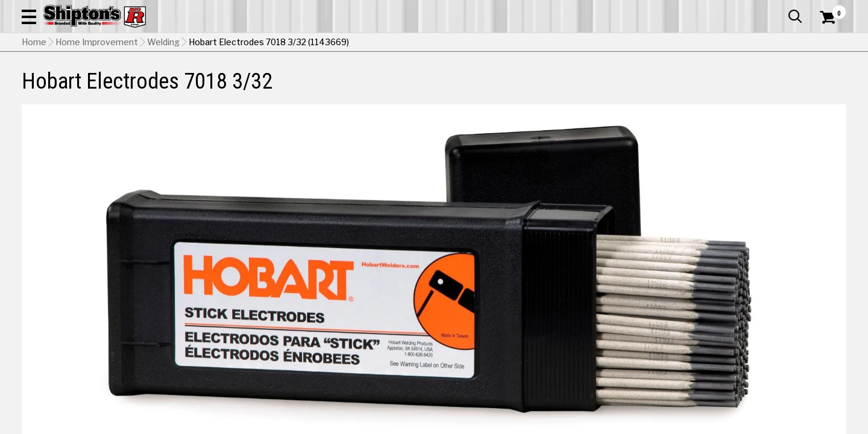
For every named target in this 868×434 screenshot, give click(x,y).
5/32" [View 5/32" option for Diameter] (786, 293)
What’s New (779, 9)
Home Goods (392, 88)
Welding (163, 118)
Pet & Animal (674, 88)
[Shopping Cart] (826, 43)
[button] (475, 43)
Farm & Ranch (310, 88)
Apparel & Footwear (86, 88)
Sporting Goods (760, 88)
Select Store (762, 373)
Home (34, 118)
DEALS (824, 88)
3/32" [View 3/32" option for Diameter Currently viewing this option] (622, 293)
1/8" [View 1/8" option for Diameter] (704, 293)
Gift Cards (726, 9)
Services (830, 9)
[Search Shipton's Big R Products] (393, 43)
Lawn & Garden (592, 88)
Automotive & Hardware (207, 88)
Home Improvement (490, 88)
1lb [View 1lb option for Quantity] (622, 342)
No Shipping (636, 373)
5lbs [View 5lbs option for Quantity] (704, 342)
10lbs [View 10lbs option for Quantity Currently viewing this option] (786, 342)
